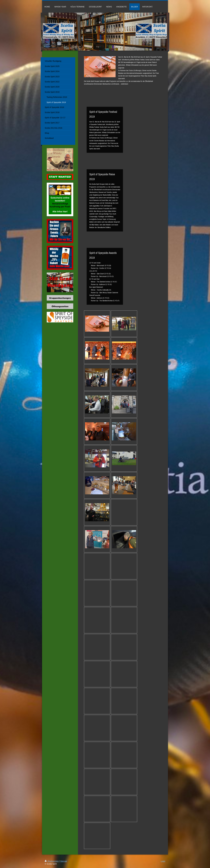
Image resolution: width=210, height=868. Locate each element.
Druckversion (52, 861)
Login (163, 861)
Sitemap (64, 861)
